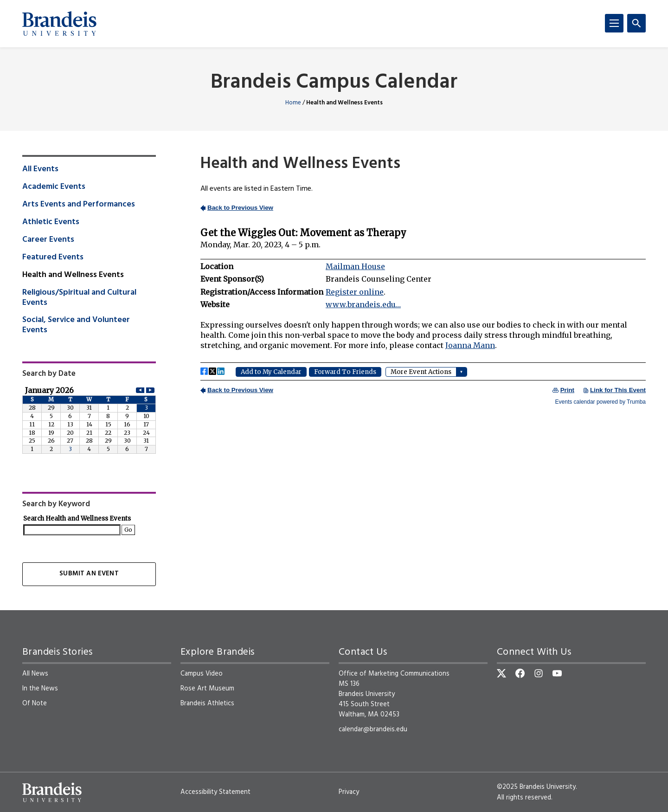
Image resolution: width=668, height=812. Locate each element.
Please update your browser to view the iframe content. (423, 303)
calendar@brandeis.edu (373, 729)
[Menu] (614, 23)
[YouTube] (557, 673)
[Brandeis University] (59, 24)
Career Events (48, 240)
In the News (40, 689)
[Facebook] (520, 673)
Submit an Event (89, 574)
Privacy (349, 792)
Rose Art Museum (207, 689)
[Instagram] (539, 673)
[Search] (636, 23)
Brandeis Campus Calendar (334, 83)
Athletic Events (51, 222)
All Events (40, 169)
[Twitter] (501, 673)
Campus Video (202, 674)
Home (293, 103)
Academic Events (54, 187)
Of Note (35, 703)
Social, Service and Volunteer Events (76, 325)
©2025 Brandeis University (536, 787)
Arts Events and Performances (79, 205)
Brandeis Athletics (207, 703)
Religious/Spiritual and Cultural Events (79, 298)
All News (35, 674)
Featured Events (53, 258)
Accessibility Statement (215, 792)
